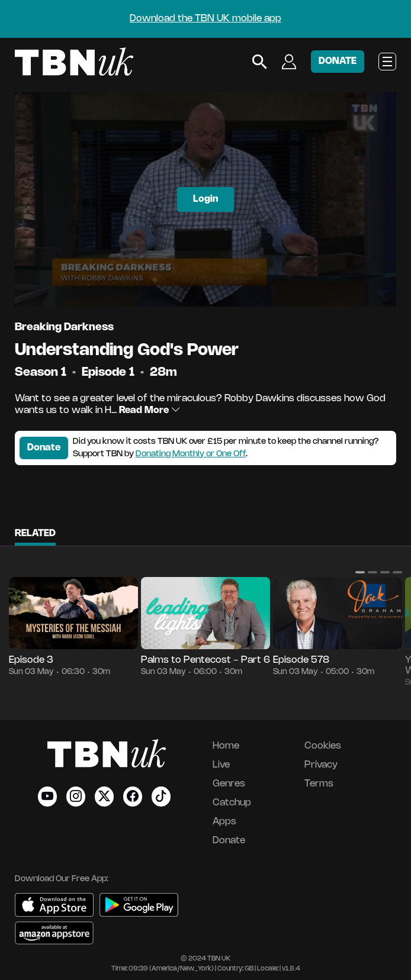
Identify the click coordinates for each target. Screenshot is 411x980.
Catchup (232, 803)
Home (226, 746)
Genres (229, 784)
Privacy (321, 765)
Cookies (323, 746)
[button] (360, 572)
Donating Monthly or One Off (191, 454)
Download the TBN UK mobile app (205, 19)
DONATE (338, 61)
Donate (44, 448)
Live (221, 765)
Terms (319, 784)
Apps (224, 822)
